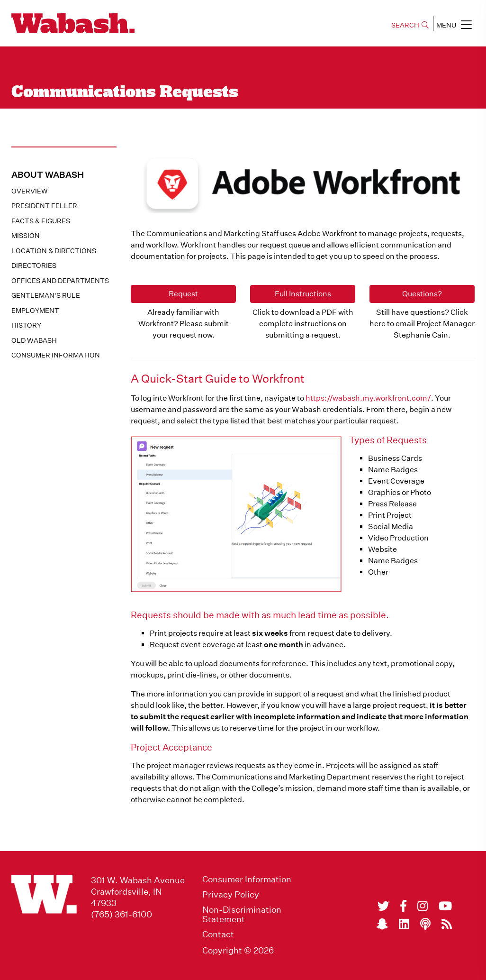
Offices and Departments (60, 281)
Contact (218, 934)
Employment (35, 311)
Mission (26, 236)
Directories (34, 266)
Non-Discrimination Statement (242, 915)
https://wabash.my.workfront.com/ (368, 398)
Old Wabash (34, 340)
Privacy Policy (231, 895)
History (26, 325)
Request (183, 294)
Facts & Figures (41, 221)
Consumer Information (56, 355)
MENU (454, 25)
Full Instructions (303, 294)
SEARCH (410, 25)
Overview (30, 191)
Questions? (422, 294)
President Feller (44, 206)
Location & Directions (54, 251)
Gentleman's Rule (46, 295)
